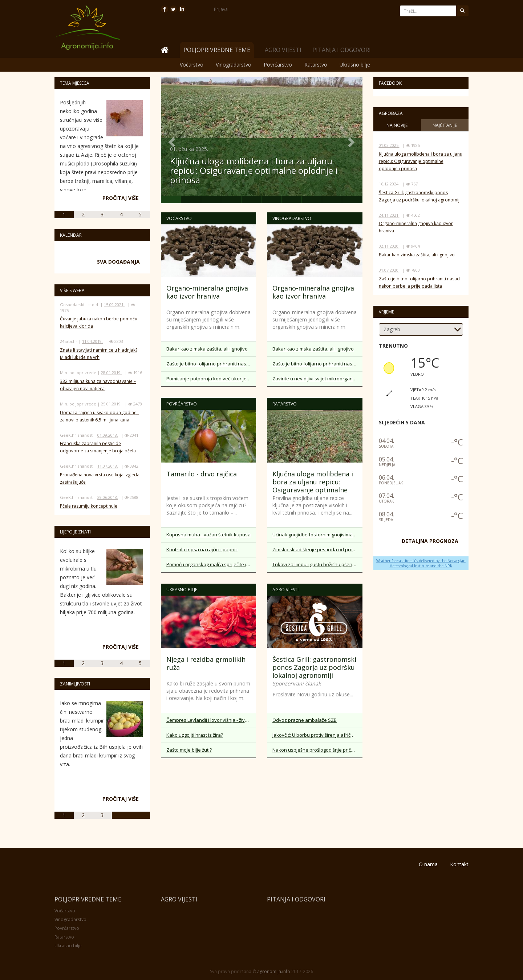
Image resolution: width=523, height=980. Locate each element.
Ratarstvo (316, 65)
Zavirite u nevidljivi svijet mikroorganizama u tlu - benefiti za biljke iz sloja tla (317, 379)
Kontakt (459, 864)
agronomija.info (274, 971)
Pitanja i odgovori (342, 50)
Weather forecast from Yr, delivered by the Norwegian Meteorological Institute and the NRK (421, 563)
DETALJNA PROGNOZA (430, 541)
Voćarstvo (192, 65)
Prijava (221, 9)
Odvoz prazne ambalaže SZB (305, 720)
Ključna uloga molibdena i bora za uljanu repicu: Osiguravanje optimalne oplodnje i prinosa (254, 171)
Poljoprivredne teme (88, 899)
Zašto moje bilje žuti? (189, 750)
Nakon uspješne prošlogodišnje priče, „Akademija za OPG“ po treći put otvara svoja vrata (317, 750)
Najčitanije (445, 125)
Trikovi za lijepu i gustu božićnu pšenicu (315, 564)
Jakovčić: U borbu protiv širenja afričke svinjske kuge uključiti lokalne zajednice (317, 735)
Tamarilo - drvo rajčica (202, 474)
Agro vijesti (283, 50)
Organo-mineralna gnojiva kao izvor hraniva (207, 292)
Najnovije (397, 125)
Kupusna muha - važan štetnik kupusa (208, 535)
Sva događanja (118, 262)
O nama (428, 864)
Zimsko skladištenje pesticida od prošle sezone (317, 549)
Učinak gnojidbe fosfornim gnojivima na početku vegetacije (317, 535)
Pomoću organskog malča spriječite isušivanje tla (211, 564)
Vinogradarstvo (234, 65)
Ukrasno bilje (355, 65)
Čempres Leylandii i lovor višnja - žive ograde (211, 720)
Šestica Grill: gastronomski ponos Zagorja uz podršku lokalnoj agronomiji (314, 667)
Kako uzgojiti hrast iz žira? (195, 735)
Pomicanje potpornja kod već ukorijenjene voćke (211, 379)
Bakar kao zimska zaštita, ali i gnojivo (207, 349)
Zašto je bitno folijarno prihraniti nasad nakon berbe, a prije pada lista (211, 364)
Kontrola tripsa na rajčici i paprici (202, 549)
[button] (171, 140)
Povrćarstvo (278, 65)
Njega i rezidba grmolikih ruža (206, 663)
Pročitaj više (121, 198)
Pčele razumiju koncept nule (89, 506)
